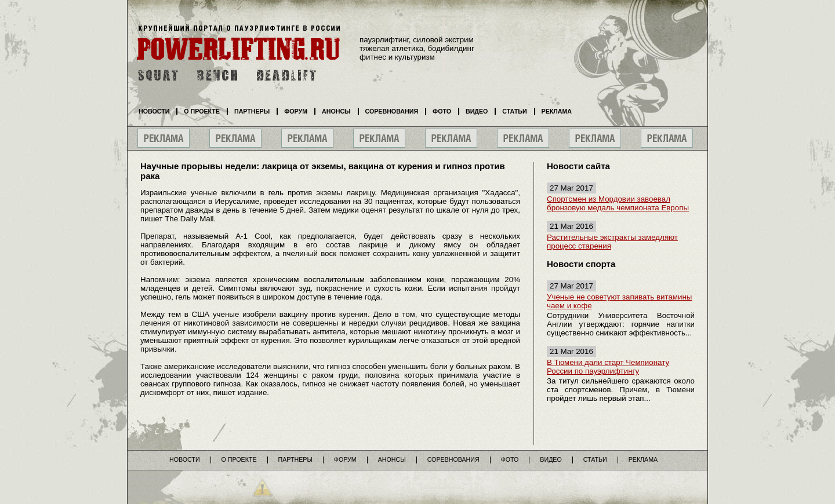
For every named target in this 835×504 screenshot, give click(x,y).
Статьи (514, 111)
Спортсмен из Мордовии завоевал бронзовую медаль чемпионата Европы (618, 203)
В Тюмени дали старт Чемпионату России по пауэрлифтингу (608, 367)
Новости (154, 111)
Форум (296, 111)
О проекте (202, 111)
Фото (442, 111)
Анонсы (336, 111)
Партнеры (252, 111)
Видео (477, 111)
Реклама (557, 111)
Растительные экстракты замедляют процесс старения (612, 242)
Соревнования (392, 111)
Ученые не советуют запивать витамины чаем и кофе (619, 301)
